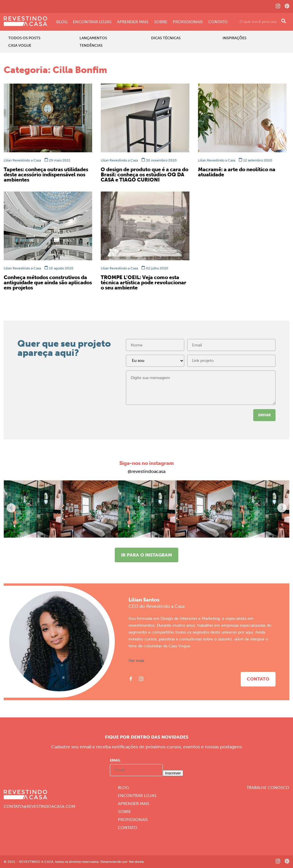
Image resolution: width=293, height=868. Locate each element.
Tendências (91, 45)
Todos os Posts (24, 38)
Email (115, 760)
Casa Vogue (20, 45)
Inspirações (234, 38)
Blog (62, 22)
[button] (282, 508)
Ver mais (136, 661)
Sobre (161, 22)
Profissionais (188, 22)
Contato (218, 22)
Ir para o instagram (146, 555)
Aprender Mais (133, 22)
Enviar (264, 415)
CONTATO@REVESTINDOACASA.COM (39, 807)
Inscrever (173, 773)
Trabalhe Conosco (268, 788)
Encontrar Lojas (92, 22)
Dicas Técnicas (166, 38)
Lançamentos (93, 38)
